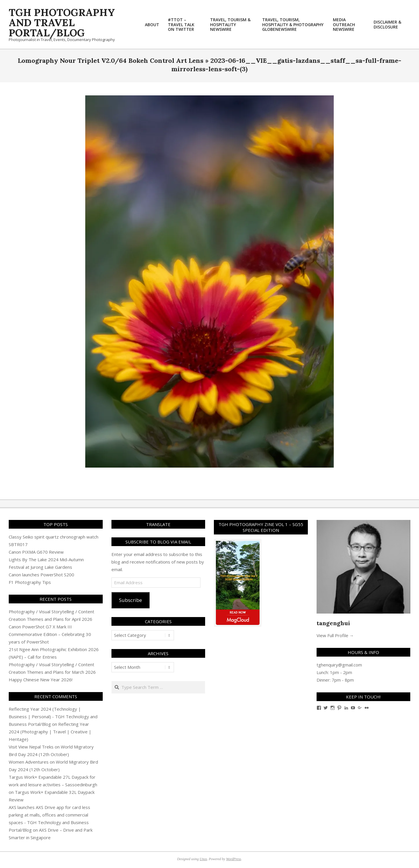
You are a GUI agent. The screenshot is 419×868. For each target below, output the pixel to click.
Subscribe (131, 600)
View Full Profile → (335, 635)
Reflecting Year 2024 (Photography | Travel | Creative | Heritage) (50, 732)
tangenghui (333, 623)
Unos (203, 859)
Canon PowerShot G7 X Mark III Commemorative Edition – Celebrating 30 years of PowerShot (50, 634)
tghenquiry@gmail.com (339, 665)
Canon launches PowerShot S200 (41, 575)
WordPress (234, 859)
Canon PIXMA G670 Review (36, 552)
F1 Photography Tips (30, 582)
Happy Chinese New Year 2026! (41, 680)
